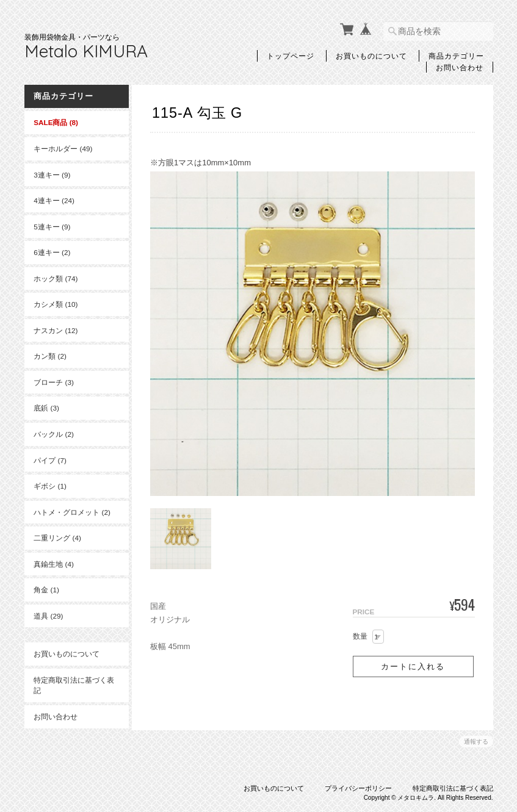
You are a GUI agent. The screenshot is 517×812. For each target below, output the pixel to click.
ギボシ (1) (50, 486)
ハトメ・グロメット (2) (72, 512)
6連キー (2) (52, 252)
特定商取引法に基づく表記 (70, 685)
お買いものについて (371, 56)
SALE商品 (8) (56, 122)
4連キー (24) (54, 200)
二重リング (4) (57, 538)
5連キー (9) (52, 226)
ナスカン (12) (56, 330)
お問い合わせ (460, 67)
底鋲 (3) (46, 408)
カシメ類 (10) (56, 304)
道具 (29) (48, 615)
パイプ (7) (50, 460)
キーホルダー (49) (63, 149)
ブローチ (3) (54, 382)
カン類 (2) (50, 356)
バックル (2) (54, 434)
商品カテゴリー (456, 56)
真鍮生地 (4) (54, 563)
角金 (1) (46, 590)
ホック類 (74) (56, 278)
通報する (476, 739)
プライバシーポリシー (358, 786)
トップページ (291, 56)
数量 (360, 634)
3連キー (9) (52, 174)
